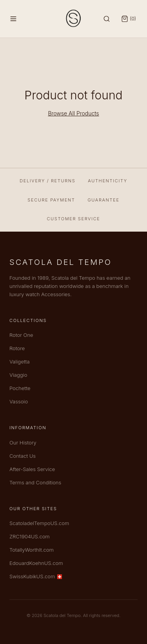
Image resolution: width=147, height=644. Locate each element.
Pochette (20, 388)
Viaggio (18, 375)
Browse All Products (73, 113)
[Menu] (13, 19)
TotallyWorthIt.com (32, 550)
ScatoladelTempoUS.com (39, 523)
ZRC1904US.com (30, 536)
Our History (23, 443)
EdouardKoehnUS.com (36, 563)
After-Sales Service (32, 469)
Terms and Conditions (35, 482)
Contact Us (23, 456)
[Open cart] (129, 19)
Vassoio (19, 401)
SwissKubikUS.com (36, 576)
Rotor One (21, 335)
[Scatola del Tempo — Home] (74, 19)
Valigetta (20, 362)
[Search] (107, 19)
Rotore (17, 348)
